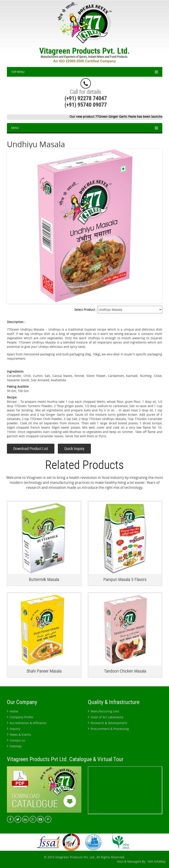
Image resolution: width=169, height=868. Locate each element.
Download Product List (31, 448)
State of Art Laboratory (106, 717)
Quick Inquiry (74, 448)
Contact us (16, 740)
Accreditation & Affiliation (27, 723)
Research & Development (107, 723)
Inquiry (13, 729)
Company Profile (20, 717)
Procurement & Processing (108, 729)
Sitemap (14, 746)
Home (13, 711)
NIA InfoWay (157, 861)
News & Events (19, 735)
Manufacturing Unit (103, 711)
